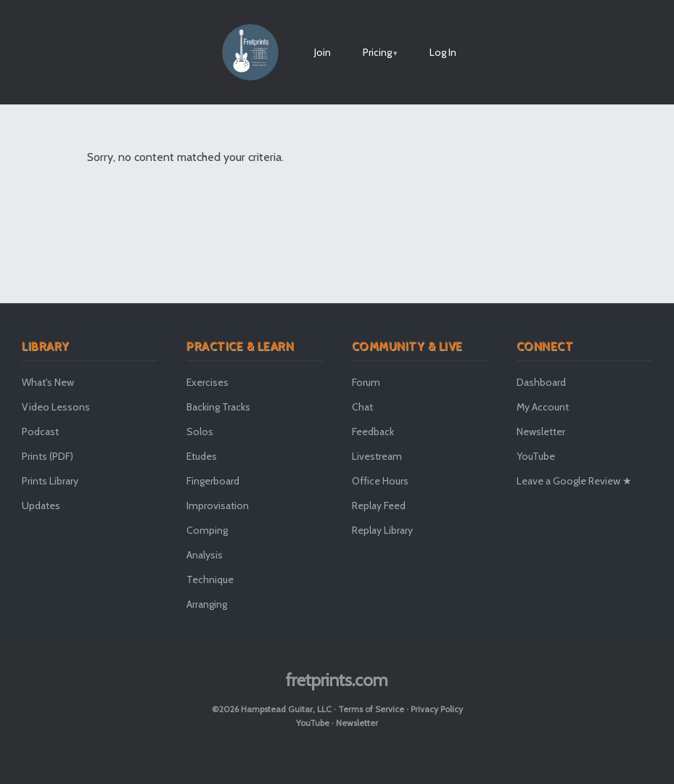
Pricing (377, 52)
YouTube (536, 456)
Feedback (373, 432)
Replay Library (382, 530)
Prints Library (50, 481)
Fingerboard (213, 481)
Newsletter (541, 432)
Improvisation (218, 506)
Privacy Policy (437, 709)
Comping (207, 530)
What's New (48, 382)
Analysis (205, 555)
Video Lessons (56, 407)
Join (322, 52)
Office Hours (380, 481)
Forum (366, 382)
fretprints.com (337, 680)
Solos (200, 432)
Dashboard (541, 382)
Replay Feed (379, 506)
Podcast (40, 432)
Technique (210, 579)
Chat (362, 407)
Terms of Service (371, 709)
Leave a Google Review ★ (574, 481)
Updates (41, 506)
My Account (543, 407)
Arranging (207, 604)
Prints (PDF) (48, 456)
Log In (443, 52)
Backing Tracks (218, 407)
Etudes (202, 456)
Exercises (207, 382)
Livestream (377, 456)
